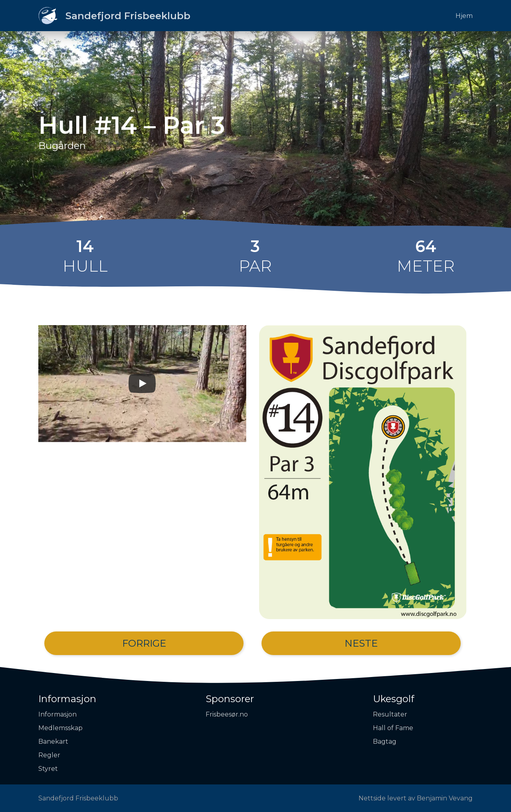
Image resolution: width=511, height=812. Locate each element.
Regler (49, 755)
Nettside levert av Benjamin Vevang (416, 798)
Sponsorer (230, 699)
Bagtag (385, 742)
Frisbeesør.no (227, 714)
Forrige (144, 643)
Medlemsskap (60, 728)
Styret (48, 769)
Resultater (390, 714)
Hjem (464, 16)
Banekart (53, 742)
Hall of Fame (393, 728)
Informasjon (67, 699)
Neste (361, 643)
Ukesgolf (394, 699)
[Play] (142, 383)
